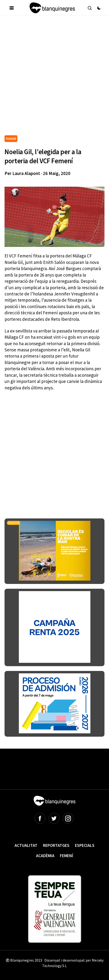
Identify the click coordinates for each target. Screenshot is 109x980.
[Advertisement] (54, 77)
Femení (67, 856)
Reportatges (56, 845)
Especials (85, 845)
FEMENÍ (11, 139)
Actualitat (26, 845)
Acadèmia (45, 856)
